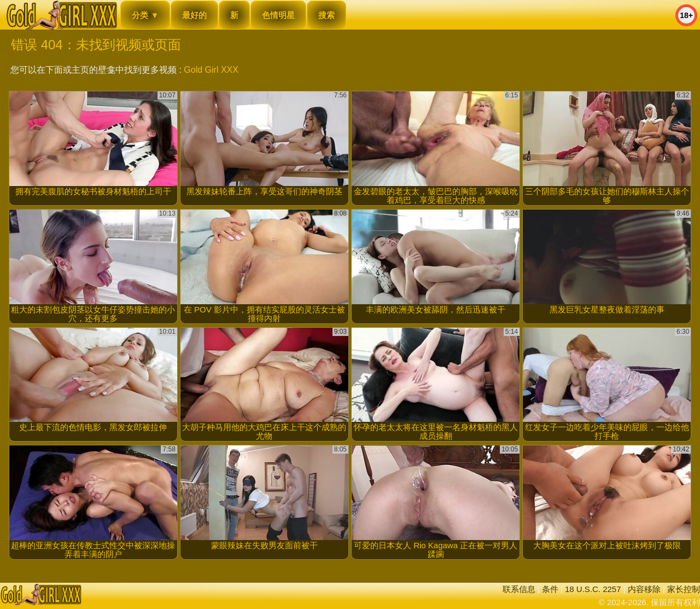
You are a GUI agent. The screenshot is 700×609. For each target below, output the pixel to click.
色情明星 (278, 15)
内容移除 (644, 589)
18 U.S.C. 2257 (593, 589)
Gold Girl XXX (211, 70)
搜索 (326, 15)
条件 (550, 589)
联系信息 (519, 589)
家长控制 (684, 589)
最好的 (194, 15)
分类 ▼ (145, 15)
